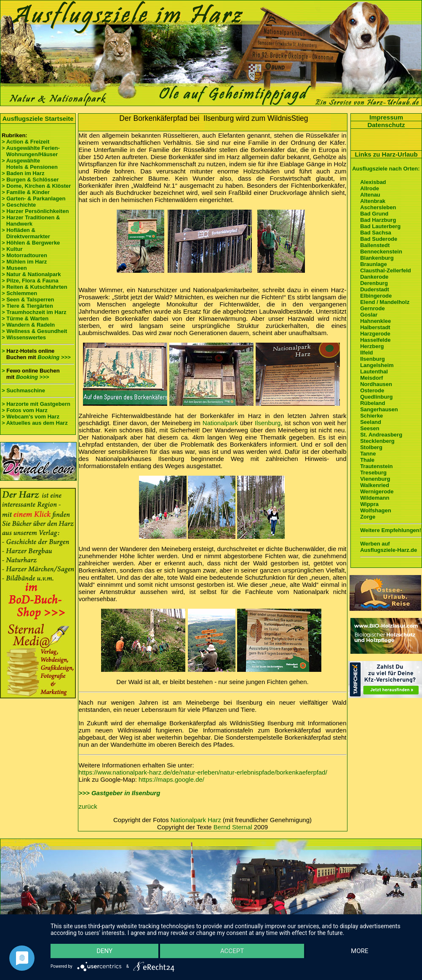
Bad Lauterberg (380, 226)
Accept (232, 951)
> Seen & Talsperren (28, 300)
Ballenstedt (375, 245)
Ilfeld (366, 353)
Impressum (386, 117)
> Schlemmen (19, 293)
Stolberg (371, 447)
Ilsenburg (268, 423)
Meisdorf (371, 378)
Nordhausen (376, 384)
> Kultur (12, 249)
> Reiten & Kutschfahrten (35, 287)
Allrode (370, 188)
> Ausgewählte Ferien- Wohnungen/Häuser (31, 151)
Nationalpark (220, 423)
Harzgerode (375, 334)
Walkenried (375, 485)
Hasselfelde (375, 340)
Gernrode (373, 308)
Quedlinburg (376, 397)
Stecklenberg (377, 441)
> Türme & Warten (25, 318)
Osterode (372, 390)
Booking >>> (54, 357)
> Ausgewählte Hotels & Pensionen (30, 164)
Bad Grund (374, 214)
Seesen (370, 428)
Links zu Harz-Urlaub (386, 154)
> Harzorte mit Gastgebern (36, 404)
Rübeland (373, 403)
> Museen (14, 268)
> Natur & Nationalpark (31, 274)
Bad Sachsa (376, 233)
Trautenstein (376, 466)
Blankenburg (377, 258)
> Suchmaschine (23, 390)
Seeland (371, 422)
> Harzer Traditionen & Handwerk (31, 221)
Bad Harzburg (378, 220)
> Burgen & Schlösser (30, 180)
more (359, 951)
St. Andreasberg (381, 435)
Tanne (368, 454)
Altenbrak (373, 201)
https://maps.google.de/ (171, 779)
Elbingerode (376, 296)
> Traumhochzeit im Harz (34, 312)
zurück (88, 806)
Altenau (370, 195)
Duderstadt (375, 289)
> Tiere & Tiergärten (27, 306)
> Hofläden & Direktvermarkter (26, 233)
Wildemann (375, 498)
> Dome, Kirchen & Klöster (36, 186)
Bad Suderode (379, 239)
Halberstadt (375, 327)
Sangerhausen (379, 409)
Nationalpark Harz (196, 820)
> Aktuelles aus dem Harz (35, 423)
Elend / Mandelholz (385, 302)
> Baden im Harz (23, 173)
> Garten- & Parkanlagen (33, 198)
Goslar (369, 315)
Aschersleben (378, 207)
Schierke (371, 416)
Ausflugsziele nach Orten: (386, 169)
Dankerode (374, 277)
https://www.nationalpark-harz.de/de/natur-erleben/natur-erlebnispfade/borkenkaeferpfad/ (203, 772)
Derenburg (374, 283)
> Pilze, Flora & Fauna (30, 281)
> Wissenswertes (24, 337)
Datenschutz (386, 125)
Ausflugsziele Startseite (38, 119)
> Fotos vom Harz (25, 410)
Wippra (369, 504)
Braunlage (374, 264)
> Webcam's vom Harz (31, 417)
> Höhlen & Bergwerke (31, 243)
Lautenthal (374, 371)
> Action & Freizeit (25, 142)
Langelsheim (377, 365)
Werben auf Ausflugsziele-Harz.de (389, 547)
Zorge (368, 517)
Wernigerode (377, 491)
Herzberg (372, 346)
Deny (104, 951)
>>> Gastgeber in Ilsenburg (120, 793)
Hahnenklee (375, 321)
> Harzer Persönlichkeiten (35, 211)
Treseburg (373, 473)
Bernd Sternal (233, 827)
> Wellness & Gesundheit (34, 331)
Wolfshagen (375, 510)
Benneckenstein (381, 252)
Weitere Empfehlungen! (391, 530)
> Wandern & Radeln (28, 325)
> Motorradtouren (24, 255)
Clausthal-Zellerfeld (386, 270)
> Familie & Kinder (26, 192)
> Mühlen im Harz (24, 262)
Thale (367, 460)
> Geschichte (19, 205)
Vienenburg (375, 479)
